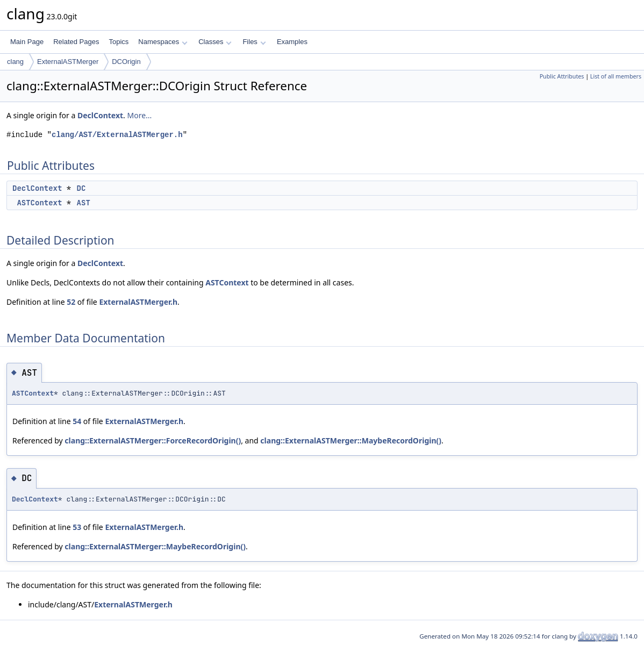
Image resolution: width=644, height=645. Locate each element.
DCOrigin (126, 62)
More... (139, 115)
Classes (215, 42)
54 (77, 421)
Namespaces (163, 42)
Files (254, 42)
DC (81, 188)
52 (71, 302)
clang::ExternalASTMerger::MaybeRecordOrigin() (351, 440)
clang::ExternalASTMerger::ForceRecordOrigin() (153, 440)
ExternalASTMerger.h (138, 302)
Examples (292, 42)
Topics (119, 42)
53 (77, 527)
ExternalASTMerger (68, 62)
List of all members (616, 76)
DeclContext (100, 115)
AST (84, 203)
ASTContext (39, 203)
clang (15, 62)
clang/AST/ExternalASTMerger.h (117, 135)
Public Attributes (562, 76)
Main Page (27, 42)
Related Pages (76, 42)
